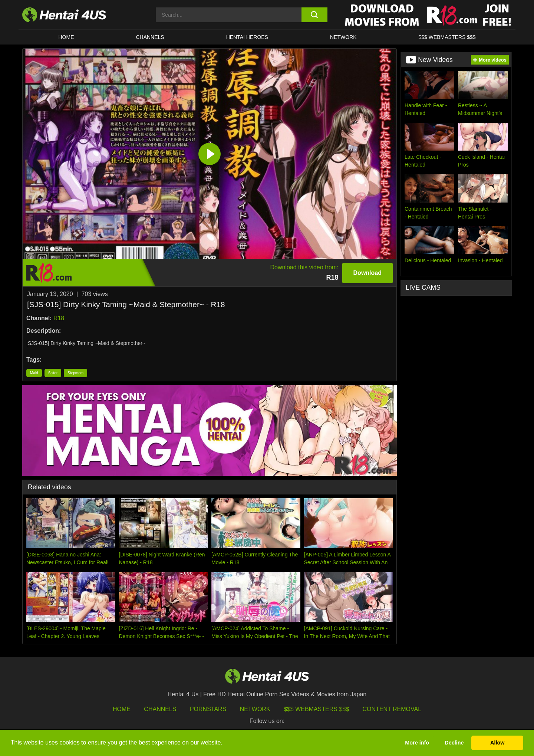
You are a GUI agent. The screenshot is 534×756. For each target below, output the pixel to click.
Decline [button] (454, 743)
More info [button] (417, 743)
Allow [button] (497, 743)
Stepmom (75, 373)
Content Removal (392, 709)
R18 (59, 318)
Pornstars (208, 709)
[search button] (314, 15)
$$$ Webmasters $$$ (316, 709)
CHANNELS (150, 37)
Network (343, 37)
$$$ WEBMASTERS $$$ (447, 37)
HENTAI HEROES (247, 37)
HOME (66, 37)
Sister (53, 373)
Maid (34, 373)
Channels (160, 709)
